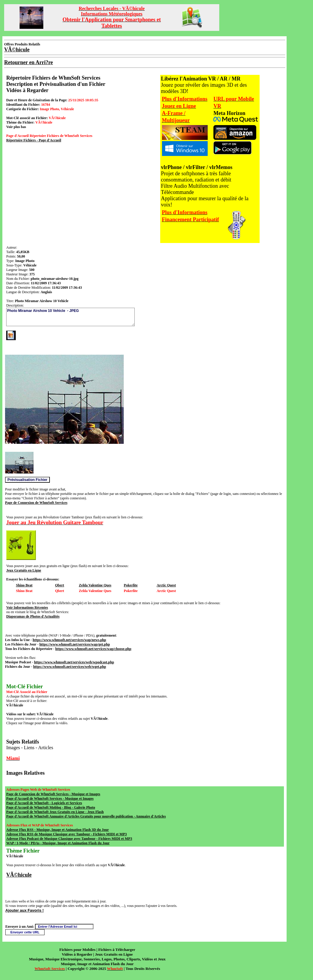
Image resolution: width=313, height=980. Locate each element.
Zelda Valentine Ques (95, 585)
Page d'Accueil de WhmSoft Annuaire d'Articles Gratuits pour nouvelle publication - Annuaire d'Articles (86, 816)
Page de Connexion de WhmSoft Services (36, 503)
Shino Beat (24, 585)
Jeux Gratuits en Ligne (24, 570)
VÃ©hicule (19, 875)
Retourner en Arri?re (28, 62)
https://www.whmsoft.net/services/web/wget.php (70, 667)
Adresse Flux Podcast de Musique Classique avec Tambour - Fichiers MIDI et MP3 (69, 839)
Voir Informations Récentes (27, 607)
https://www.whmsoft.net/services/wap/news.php (69, 640)
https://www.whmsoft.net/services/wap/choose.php (93, 649)
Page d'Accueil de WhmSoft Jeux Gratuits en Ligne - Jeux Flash (55, 812)
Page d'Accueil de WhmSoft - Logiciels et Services (44, 803)
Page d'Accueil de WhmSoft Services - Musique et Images (50, 798)
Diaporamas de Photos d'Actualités (33, 616)
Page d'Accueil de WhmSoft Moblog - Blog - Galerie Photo (51, 807)
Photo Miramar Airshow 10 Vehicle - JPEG (70, 317)
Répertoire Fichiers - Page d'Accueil (34, 140)
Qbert (59, 585)
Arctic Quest (166, 585)
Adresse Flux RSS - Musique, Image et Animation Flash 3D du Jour (58, 830)
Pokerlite (131, 585)
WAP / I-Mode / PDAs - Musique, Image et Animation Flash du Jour (58, 843)
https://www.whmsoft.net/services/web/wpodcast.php (74, 662)
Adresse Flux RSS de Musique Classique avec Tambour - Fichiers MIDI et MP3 (66, 834)
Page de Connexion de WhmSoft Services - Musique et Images (53, 794)
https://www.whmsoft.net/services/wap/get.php (75, 644)
